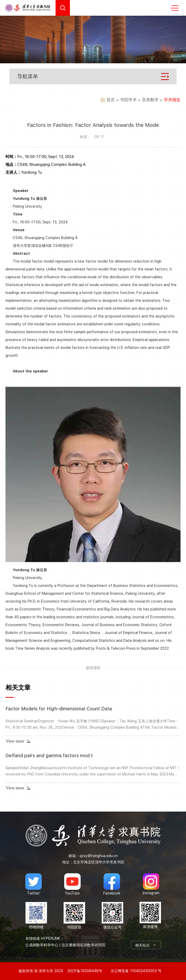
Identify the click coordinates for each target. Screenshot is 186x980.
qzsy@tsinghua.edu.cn (99, 856)
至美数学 (150, 100)
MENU (175, 8)
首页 (111, 100)
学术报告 (172, 100)
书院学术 (128, 100)
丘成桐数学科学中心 (42, 945)
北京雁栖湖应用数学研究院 (83, 945)
